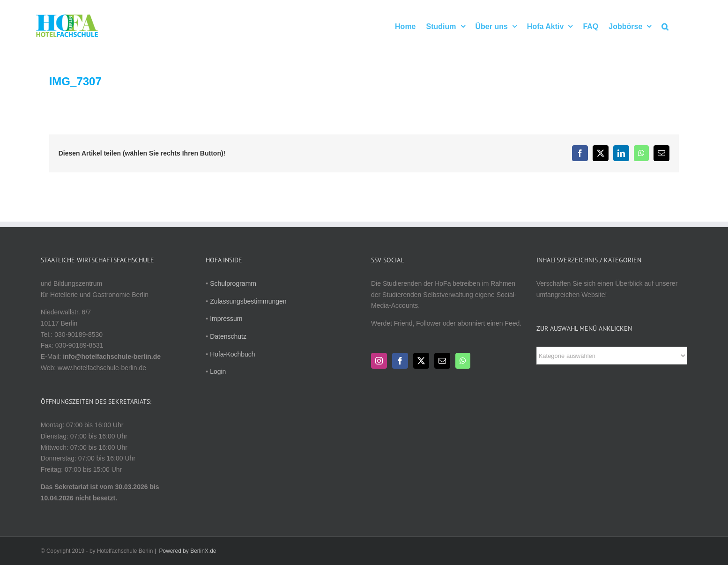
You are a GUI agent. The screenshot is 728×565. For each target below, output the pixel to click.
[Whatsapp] (463, 361)
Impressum (226, 319)
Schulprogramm (233, 283)
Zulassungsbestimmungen (248, 301)
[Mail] (442, 361)
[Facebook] (400, 361)
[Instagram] (379, 361)
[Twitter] (421, 361)
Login (218, 372)
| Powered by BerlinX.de (184, 551)
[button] (665, 26)
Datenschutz (228, 336)
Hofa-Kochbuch (233, 354)
